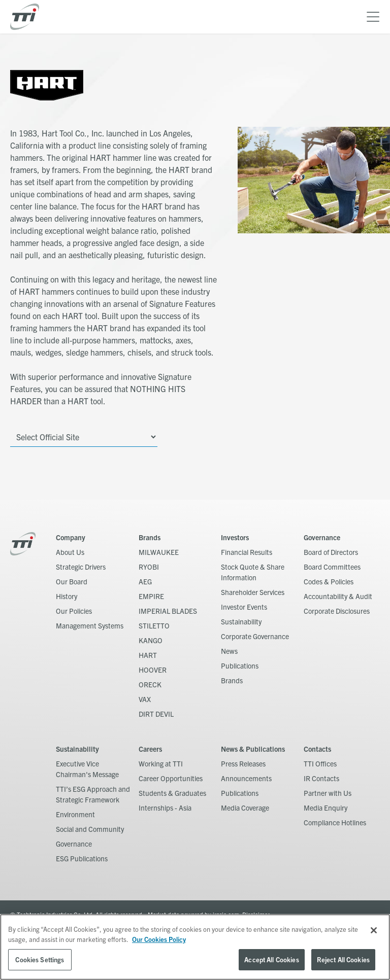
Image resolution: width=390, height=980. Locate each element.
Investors (235, 537)
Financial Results (247, 552)
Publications (240, 666)
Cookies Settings (40, 959)
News (229, 651)
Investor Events (244, 607)
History (67, 596)
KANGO (151, 640)
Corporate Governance (255, 636)
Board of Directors (331, 552)
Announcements (246, 778)
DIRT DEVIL (156, 714)
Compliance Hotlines (335, 822)
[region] (195, 947)
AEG (145, 581)
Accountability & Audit (338, 596)
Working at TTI (161, 763)
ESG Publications (82, 858)
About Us (70, 552)
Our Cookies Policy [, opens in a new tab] (159, 939)
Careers (150, 749)
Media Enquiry (326, 808)
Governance (322, 537)
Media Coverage (245, 808)
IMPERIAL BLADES (168, 611)
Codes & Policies (329, 581)
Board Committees (332, 567)
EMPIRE (151, 596)
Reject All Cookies (343, 959)
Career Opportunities (171, 778)
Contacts (317, 749)
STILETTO (154, 625)
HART (148, 655)
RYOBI (149, 567)
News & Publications (253, 749)
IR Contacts (321, 778)
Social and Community (90, 829)
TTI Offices (320, 763)
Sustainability (241, 621)
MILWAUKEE (159, 552)
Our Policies (74, 611)
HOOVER (153, 670)
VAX (145, 699)
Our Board (72, 581)
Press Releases (243, 763)
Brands (150, 537)
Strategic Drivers (81, 567)
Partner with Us (328, 793)
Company (71, 537)
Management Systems (90, 625)
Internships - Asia (165, 808)
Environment (75, 814)
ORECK (150, 684)
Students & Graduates (172, 793)
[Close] (374, 930)
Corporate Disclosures (337, 611)
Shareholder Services (253, 592)
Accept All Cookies (271, 959)
